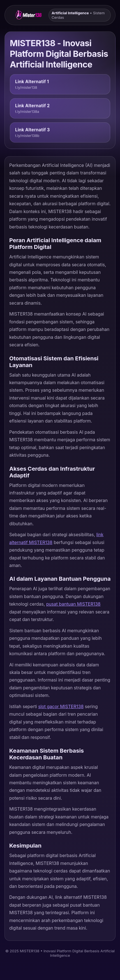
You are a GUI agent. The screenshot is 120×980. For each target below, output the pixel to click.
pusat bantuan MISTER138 (73, 604)
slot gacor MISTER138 (61, 707)
